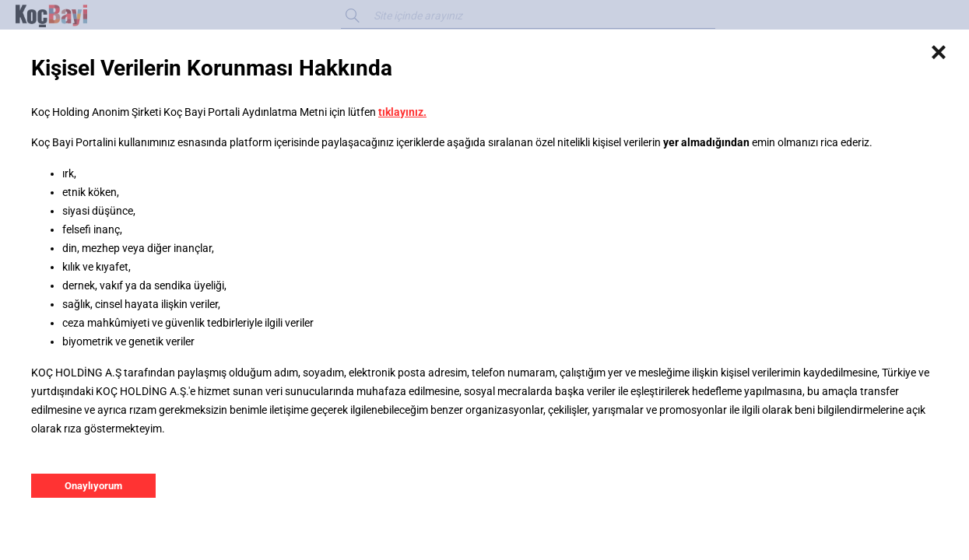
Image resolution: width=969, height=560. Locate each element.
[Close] (939, 53)
